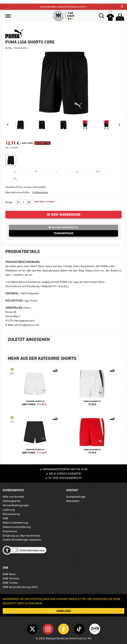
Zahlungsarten (12, 501)
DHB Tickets (10, 583)
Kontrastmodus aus (32, 550)
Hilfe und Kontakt (13, 497)
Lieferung (9, 510)
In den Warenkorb (64, 215)
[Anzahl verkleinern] (18, 202)
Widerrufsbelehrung (15, 523)
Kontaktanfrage (76, 497)
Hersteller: (14, 308)
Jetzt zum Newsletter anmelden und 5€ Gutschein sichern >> (64, 7)
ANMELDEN (63, 611)
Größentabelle (40, 192)
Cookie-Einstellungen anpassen (22, 539)
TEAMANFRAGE (63, 233)
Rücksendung (11, 514)
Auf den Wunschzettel (63, 227)
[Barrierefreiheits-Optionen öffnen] (7, 550)
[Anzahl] (23, 202)
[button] (8, 16)
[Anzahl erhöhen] (29, 202)
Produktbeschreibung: (23, 262)
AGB (5, 518)
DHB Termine (11, 578)
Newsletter (73, 501)
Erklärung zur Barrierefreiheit (21, 536)
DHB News (9, 574)
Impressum (10, 531)
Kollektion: (14, 301)
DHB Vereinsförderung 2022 (20, 587)
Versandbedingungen (16, 505)
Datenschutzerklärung (17, 527)
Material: (12, 293)
